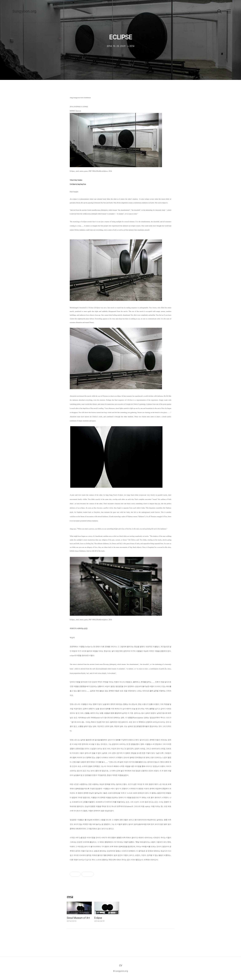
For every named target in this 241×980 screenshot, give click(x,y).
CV (121, 966)
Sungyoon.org (24, 11)
